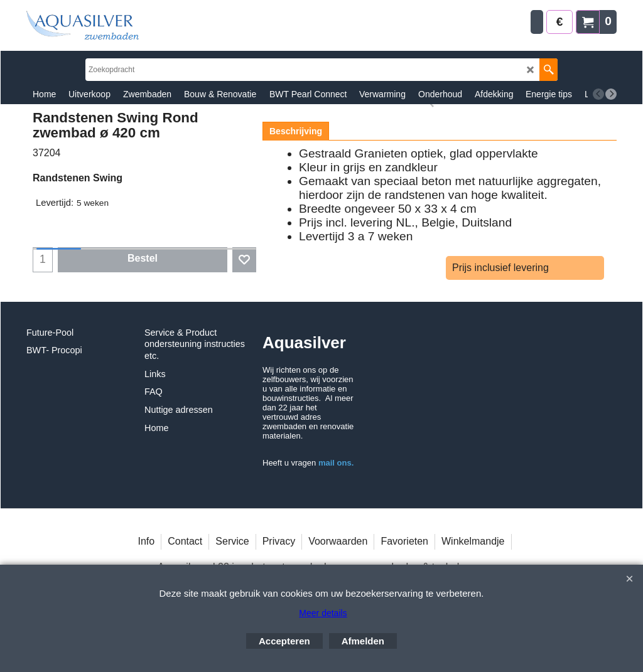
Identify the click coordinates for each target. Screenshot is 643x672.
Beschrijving (296, 131)
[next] (611, 94)
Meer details (323, 613)
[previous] (598, 94)
